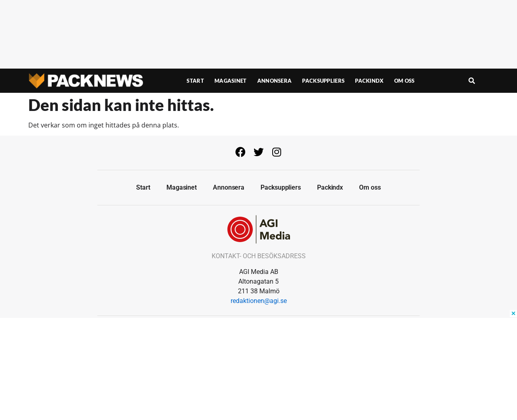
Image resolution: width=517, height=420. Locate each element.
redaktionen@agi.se (259, 301)
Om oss (405, 81)
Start (195, 81)
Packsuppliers (323, 81)
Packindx (369, 81)
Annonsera (275, 81)
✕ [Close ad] (513, 313)
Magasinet (231, 81)
